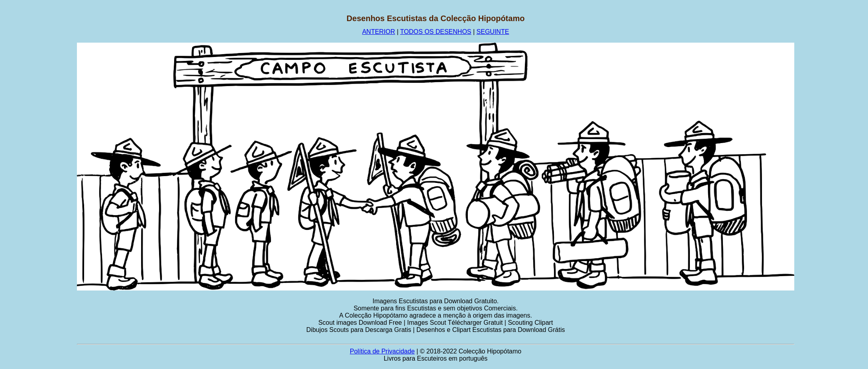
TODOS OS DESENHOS (436, 32)
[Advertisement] (39, 133)
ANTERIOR (379, 32)
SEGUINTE (493, 32)
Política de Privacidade (382, 351)
